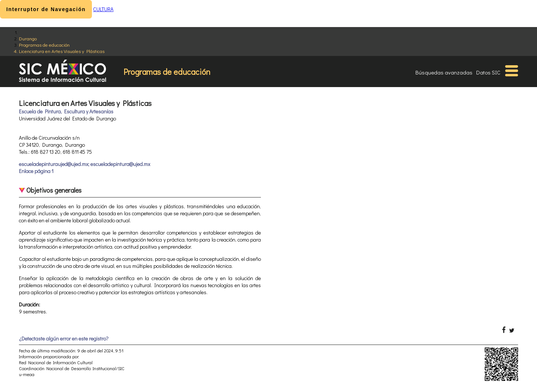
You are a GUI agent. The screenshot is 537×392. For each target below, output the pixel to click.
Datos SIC (488, 72)
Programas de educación (44, 45)
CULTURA (103, 9)
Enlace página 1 (36, 171)
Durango (28, 38)
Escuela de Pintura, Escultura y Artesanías (66, 111)
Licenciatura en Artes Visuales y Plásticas (62, 51)
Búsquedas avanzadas (444, 72)
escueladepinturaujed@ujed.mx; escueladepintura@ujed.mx (84, 164)
